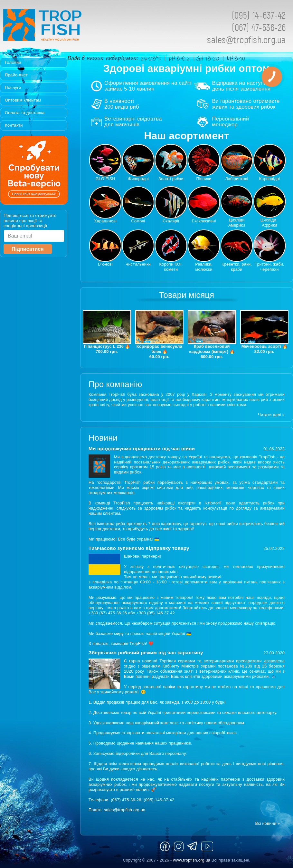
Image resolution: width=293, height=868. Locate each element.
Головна (13, 62)
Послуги (13, 88)
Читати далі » (271, 415)
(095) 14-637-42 (259, 15)
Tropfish (84, 27)
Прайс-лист (16, 75)
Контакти (14, 125)
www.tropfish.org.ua (192, 860)
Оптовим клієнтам (23, 100)
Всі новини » (267, 823)
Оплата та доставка (25, 113)
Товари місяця (187, 295)
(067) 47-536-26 (259, 27)
